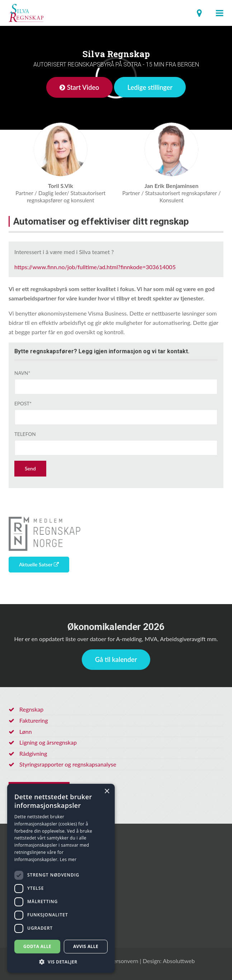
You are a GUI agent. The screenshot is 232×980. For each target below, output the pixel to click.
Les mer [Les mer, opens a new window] (68, 859)
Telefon (25, 434)
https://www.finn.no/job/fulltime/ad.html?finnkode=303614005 (95, 267)
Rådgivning (33, 753)
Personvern (124, 961)
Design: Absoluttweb (169, 961)
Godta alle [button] (37, 946)
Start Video (79, 87)
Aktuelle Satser (39, 564)
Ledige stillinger (150, 87)
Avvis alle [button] (86, 946)
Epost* (23, 404)
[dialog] (61, 878)
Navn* (22, 373)
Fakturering (34, 720)
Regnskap (31, 709)
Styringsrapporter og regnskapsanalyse (68, 764)
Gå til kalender (116, 659)
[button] (61, 962)
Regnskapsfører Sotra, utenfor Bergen (26, 13)
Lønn (26, 731)
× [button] (107, 792)
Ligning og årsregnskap (48, 742)
